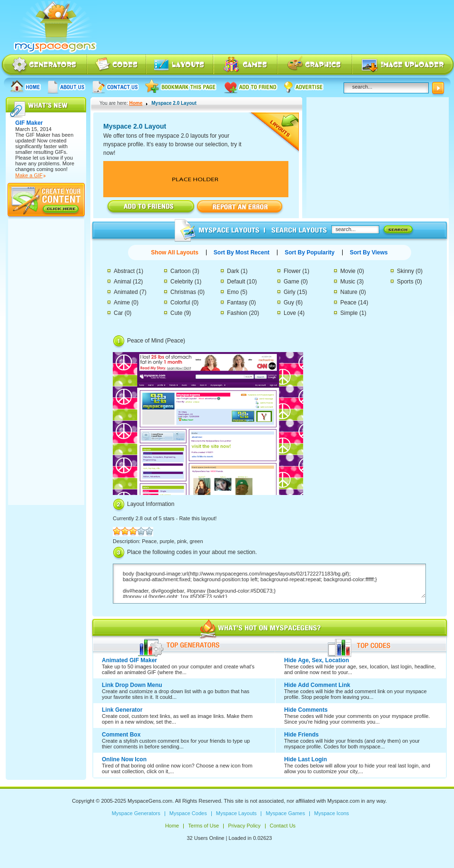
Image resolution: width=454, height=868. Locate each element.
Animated (126, 292)
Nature (349, 292)
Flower (292, 271)
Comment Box (121, 735)
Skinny (405, 271)
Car (118, 313)
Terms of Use (203, 826)
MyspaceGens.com (150, 801)
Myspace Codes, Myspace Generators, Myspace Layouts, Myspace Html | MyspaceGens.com (54, 27)
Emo (233, 292)
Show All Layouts (175, 252)
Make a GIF (29, 175)
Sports (405, 282)
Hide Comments (306, 710)
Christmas (183, 292)
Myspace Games (246, 66)
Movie (348, 271)
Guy (289, 303)
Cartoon (181, 271)
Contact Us (115, 86)
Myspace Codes (117, 66)
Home (26, 86)
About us (67, 86)
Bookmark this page (181, 86)
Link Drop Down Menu (132, 685)
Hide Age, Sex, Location (316, 660)
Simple (349, 313)
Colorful (180, 303)
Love (290, 313)
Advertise (304, 86)
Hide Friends (301, 735)
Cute (176, 313)
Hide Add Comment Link (317, 685)
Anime (122, 303)
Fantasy (237, 303)
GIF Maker (38, 135)
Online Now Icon (124, 759)
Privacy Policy (244, 826)
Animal (123, 282)
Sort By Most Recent (242, 252)
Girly (290, 292)
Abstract (124, 271)
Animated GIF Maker (129, 660)
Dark (233, 271)
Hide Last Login (306, 759)
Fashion (237, 313)
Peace (348, 303)
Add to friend (251, 86)
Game (291, 282)
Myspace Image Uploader (403, 66)
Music (348, 282)
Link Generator (122, 710)
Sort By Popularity (310, 252)
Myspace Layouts (180, 66)
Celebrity (182, 282)
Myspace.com (344, 801)
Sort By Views (369, 252)
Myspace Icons (315, 66)
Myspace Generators (44, 66)
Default (236, 282)
